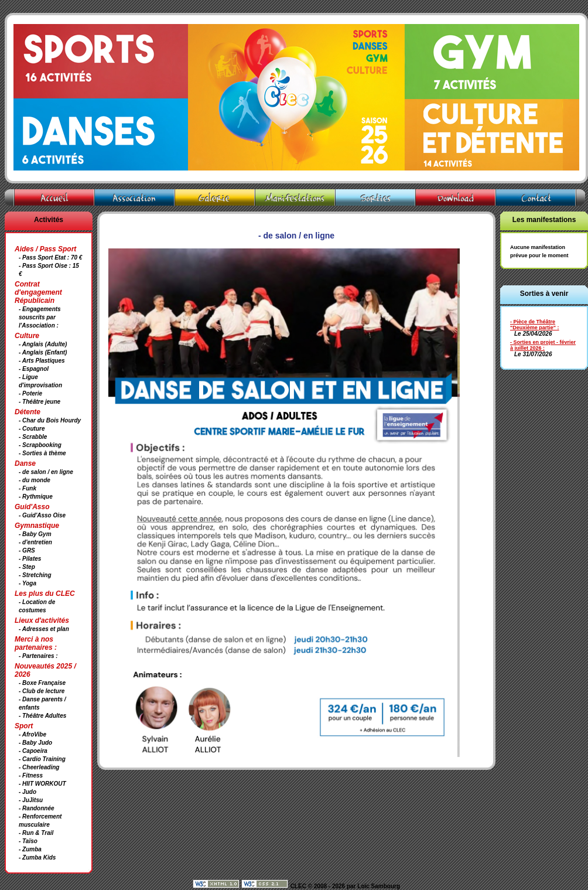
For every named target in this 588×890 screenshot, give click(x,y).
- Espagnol (34, 369)
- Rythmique (36, 497)
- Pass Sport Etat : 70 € (50, 258)
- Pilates (30, 559)
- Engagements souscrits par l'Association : (40, 317)
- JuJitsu (31, 800)
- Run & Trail (36, 833)
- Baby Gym (35, 534)
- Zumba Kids (37, 857)
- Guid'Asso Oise (42, 515)
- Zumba (30, 849)
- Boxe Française (42, 683)
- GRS (27, 550)
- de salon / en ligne (46, 472)
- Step (27, 567)
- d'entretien (35, 542)
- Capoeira (33, 751)
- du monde (35, 480)
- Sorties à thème (42, 453)
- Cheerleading (39, 767)
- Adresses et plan (44, 629)
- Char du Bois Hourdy (50, 420)
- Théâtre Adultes (42, 716)
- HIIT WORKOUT (42, 784)
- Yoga (28, 583)
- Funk (28, 488)
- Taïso (28, 841)
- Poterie (30, 393)
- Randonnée (37, 808)
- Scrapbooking (40, 445)
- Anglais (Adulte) (43, 344)
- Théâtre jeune (40, 402)
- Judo (28, 792)
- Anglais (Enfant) (43, 352)
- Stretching (35, 575)
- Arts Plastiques (42, 361)
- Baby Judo (35, 743)
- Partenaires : (38, 656)
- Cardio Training (42, 759)
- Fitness (31, 775)
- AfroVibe (33, 734)
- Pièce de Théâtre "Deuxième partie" (533, 325)
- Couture (32, 429)
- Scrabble (33, 437)
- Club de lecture (42, 691)
